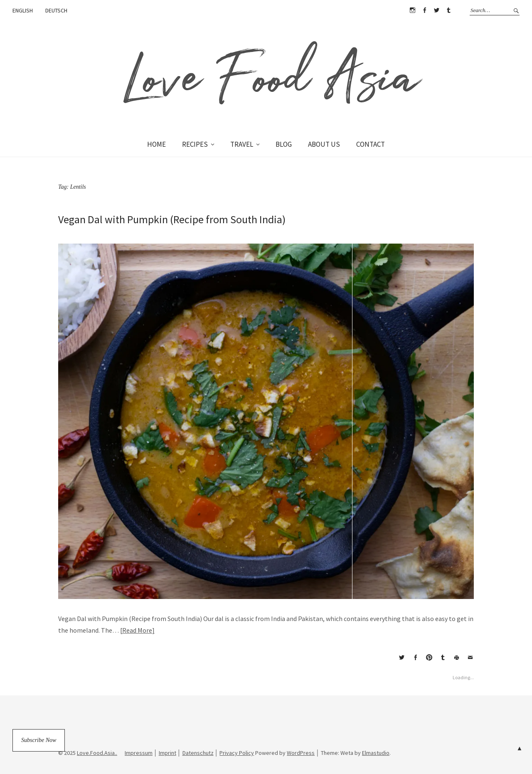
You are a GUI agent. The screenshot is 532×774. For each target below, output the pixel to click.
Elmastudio (376, 753)
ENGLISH (23, 10)
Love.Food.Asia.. (97, 753)
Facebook (424, 10)
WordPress (301, 753)
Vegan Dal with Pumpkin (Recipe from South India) (172, 219)
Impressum (139, 753)
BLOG (284, 144)
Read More (137, 630)
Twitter (436, 10)
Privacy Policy (237, 753)
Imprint (167, 753)
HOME (156, 144)
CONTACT (371, 144)
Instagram (412, 10)
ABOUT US (324, 144)
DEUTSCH (56, 10)
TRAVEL (242, 144)
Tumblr (448, 10)
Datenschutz (198, 753)
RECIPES (195, 144)
